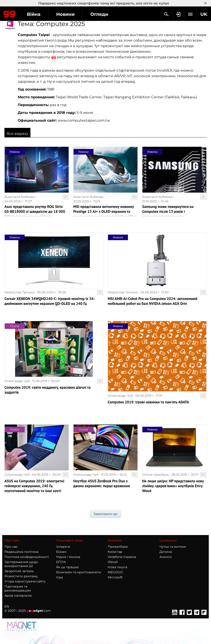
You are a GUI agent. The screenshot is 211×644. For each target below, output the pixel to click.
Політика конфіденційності (27, 557)
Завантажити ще (105, 514)
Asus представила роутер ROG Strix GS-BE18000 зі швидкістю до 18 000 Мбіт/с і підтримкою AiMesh (35, 211)
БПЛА (61, 562)
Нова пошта (117, 567)
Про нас (11, 547)
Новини (65, 14)
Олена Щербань (155, 475)
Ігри (60, 577)
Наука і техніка (68, 557)
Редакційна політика (21, 552)
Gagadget (9, 13)
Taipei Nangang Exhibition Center (133, 97)
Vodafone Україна (122, 557)
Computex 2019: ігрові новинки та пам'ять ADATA (148, 402)
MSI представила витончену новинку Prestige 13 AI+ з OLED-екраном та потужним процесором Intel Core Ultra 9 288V (105, 214)
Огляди (99, 14)
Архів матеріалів (18, 596)
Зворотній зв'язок (19, 571)
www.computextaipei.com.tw (84, 120)
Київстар (115, 552)
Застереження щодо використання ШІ (21, 564)
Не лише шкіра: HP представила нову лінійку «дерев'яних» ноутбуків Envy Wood (173, 486)
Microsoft (115, 577)
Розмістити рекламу (21, 576)
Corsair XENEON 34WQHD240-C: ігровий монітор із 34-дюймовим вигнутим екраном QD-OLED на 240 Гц (50, 301)
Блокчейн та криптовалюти (79, 572)
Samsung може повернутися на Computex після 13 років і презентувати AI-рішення (168, 211)
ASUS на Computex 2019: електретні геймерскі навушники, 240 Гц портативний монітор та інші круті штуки (34, 488)
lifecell (113, 562)
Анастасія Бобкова (20, 197)
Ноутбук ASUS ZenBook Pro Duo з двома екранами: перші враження (102, 483)
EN (7, 606)
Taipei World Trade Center (79, 97)
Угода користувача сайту (25, 581)
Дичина (166, 552)
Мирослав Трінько (20, 292)
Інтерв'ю (63, 547)
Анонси (166, 557)
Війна (34, 14)
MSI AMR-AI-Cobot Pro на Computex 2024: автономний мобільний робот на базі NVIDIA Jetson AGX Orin (152, 301)
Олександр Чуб (17, 381)
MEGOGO (115, 572)
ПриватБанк (118, 547)
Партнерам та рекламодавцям (18, 588)
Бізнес (61, 552)
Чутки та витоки (173, 547)
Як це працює (68, 567)
